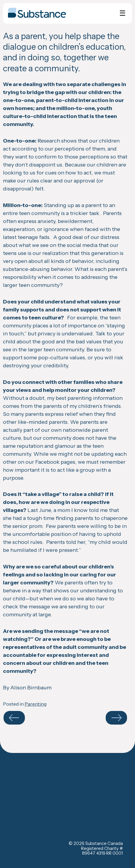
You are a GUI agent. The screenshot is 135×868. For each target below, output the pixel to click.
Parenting (36, 704)
